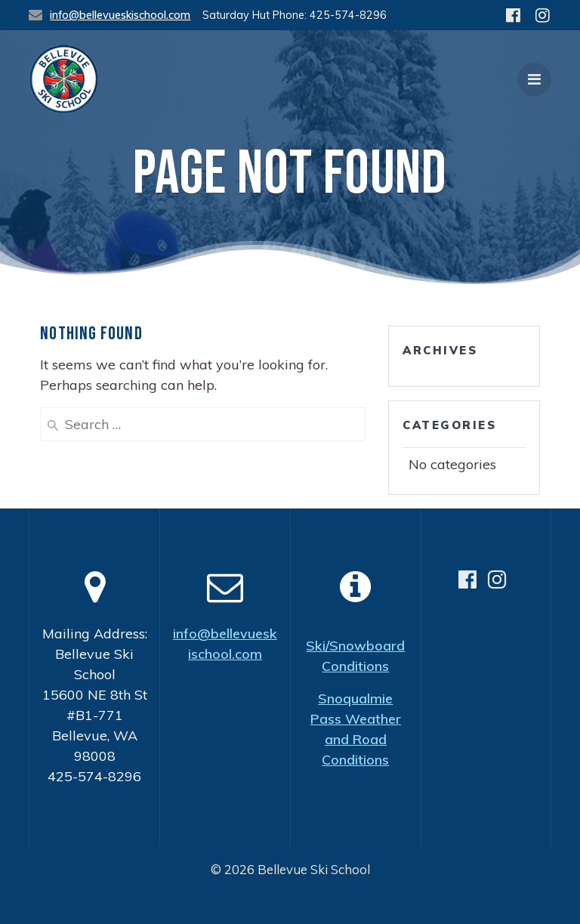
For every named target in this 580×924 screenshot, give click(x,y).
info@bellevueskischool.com (120, 15)
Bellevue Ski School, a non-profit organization (295, 902)
